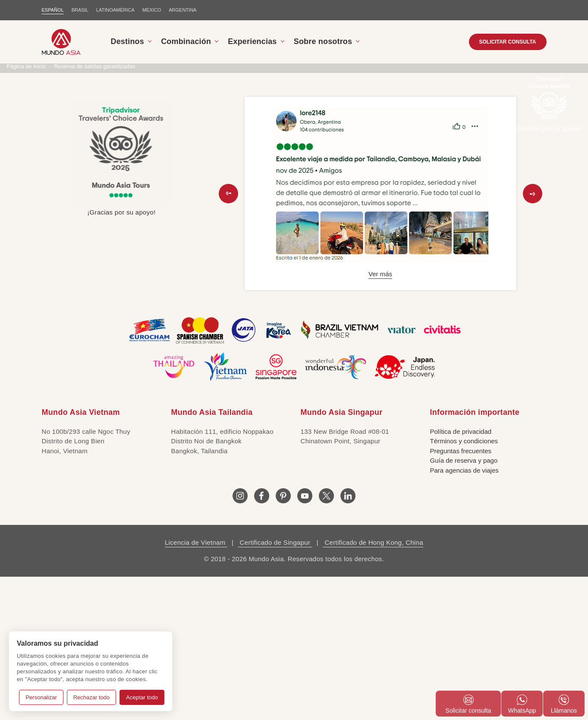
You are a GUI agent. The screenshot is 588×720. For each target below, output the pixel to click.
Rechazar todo (92, 697)
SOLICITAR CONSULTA (508, 42)
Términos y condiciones (464, 584)
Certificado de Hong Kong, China (373, 686)
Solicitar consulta (469, 704)
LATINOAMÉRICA (115, 10)
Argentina (182, 10)
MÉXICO (152, 10)
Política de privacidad (461, 575)
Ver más (380, 417)
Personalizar (41, 697)
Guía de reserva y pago (464, 604)
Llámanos (564, 704)
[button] (228, 337)
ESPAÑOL (53, 10)
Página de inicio (26, 210)
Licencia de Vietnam (196, 686)
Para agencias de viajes (464, 614)
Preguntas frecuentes (461, 594)
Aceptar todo (142, 697)
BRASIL (80, 10)
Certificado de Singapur (275, 686)
